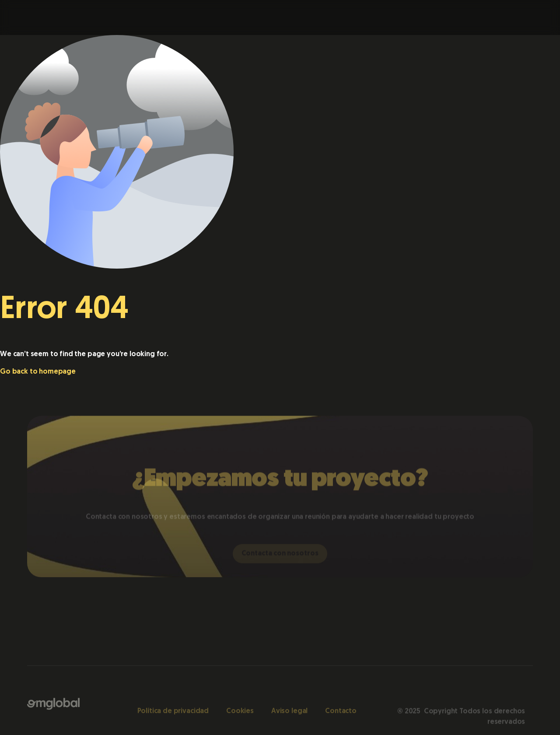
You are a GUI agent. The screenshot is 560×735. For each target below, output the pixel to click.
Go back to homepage (38, 372)
